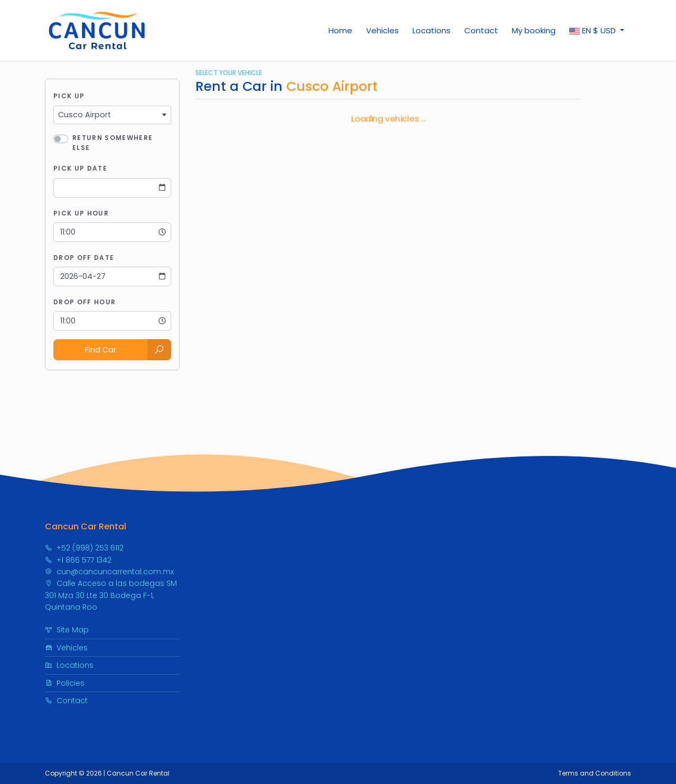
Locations (431, 30)
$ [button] (594, 31)
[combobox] (112, 115)
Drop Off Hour (84, 302)
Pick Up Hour (81, 213)
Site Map (67, 630)
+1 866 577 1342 (78, 560)
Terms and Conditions (595, 773)
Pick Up (69, 96)
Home (340, 30)
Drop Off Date (84, 258)
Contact (481, 30)
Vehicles (382, 30)
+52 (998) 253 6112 (84, 548)
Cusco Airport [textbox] (84, 115)
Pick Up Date (80, 168)
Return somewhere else (112, 143)
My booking (534, 30)
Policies (65, 683)
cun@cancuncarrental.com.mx (109, 572)
